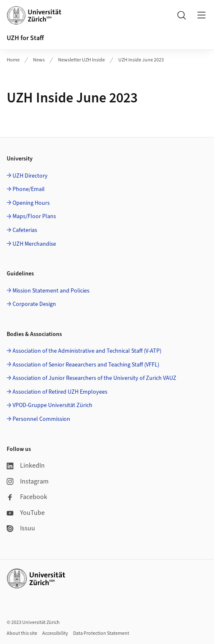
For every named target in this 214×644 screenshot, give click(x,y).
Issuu (21, 528)
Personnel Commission (41, 419)
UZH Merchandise (34, 244)
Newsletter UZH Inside (82, 60)
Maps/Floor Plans (34, 216)
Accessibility (55, 633)
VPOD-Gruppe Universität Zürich (52, 405)
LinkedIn (26, 466)
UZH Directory (30, 176)
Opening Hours (31, 203)
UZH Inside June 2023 (141, 60)
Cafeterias (25, 230)
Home (13, 60)
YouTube (26, 513)
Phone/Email (29, 189)
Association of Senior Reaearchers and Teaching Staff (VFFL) (86, 365)
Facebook (27, 497)
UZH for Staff (25, 38)
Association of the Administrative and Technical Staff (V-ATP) (87, 351)
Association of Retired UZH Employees (60, 392)
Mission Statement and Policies (51, 291)
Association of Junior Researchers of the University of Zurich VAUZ (94, 378)
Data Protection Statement (101, 633)
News (39, 60)
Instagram (28, 481)
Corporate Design (34, 304)
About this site (22, 633)
